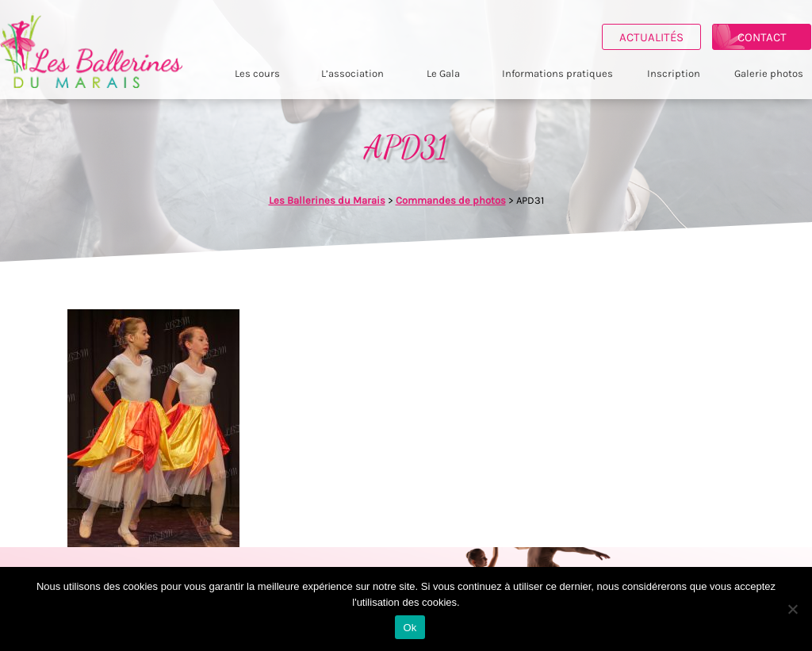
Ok (410, 628)
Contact (762, 37)
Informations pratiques (557, 73)
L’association (352, 73)
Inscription (674, 73)
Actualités (651, 37)
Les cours (257, 73)
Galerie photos (769, 73)
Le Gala (443, 73)
